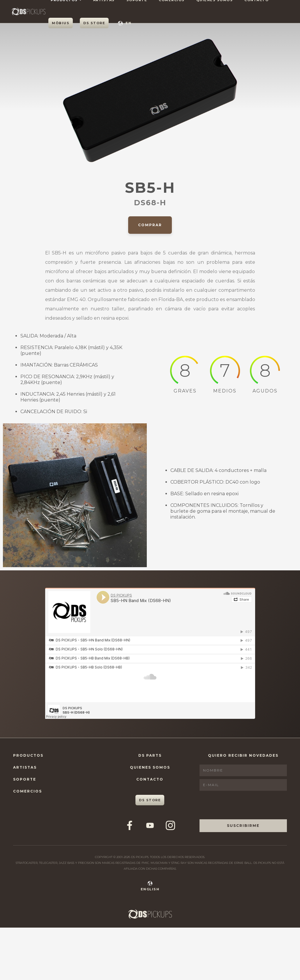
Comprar (150, 225)
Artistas (25, 767)
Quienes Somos (150, 767)
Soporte (25, 779)
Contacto (150, 779)
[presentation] (244, 805)
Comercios (28, 791)
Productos (28, 755)
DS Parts (150, 755)
